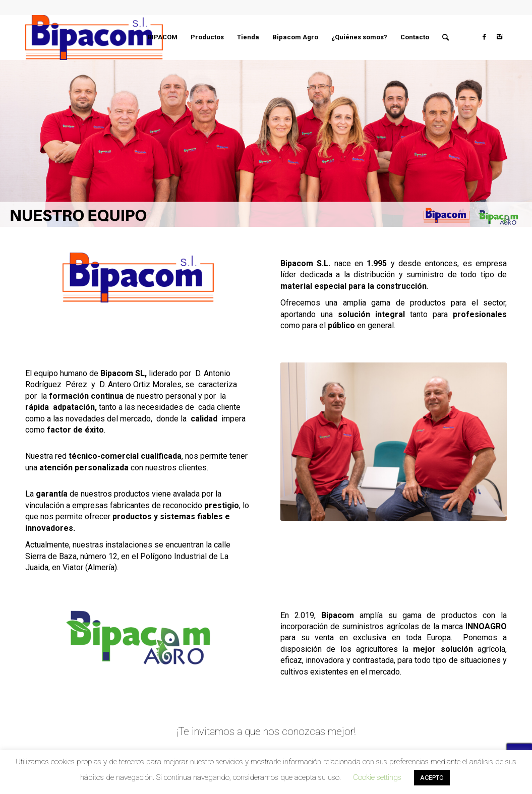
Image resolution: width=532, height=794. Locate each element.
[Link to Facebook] (484, 37)
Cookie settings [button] (377, 777)
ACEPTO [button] (432, 778)
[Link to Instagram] (499, 37)
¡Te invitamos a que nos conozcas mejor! (266, 731)
